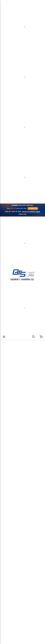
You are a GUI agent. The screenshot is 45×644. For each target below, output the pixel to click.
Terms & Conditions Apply (31, 212)
